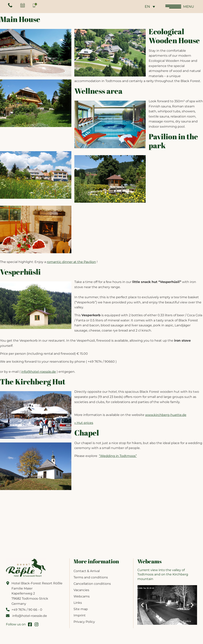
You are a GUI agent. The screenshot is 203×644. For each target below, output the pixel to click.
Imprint (80, 615)
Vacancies (81, 590)
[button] (142, 605)
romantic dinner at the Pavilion (71, 262)
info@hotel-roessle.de (39, 372)
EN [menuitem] (147, 7)
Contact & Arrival (87, 571)
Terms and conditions (91, 577)
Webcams (82, 596)
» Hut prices (84, 423)
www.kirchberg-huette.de (166, 415)
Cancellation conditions (92, 584)
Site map (81, 609)
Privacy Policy (84, 622)
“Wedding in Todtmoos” (118, 456)
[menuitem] (149, 6)
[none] (149, 6)
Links (78, 603)
